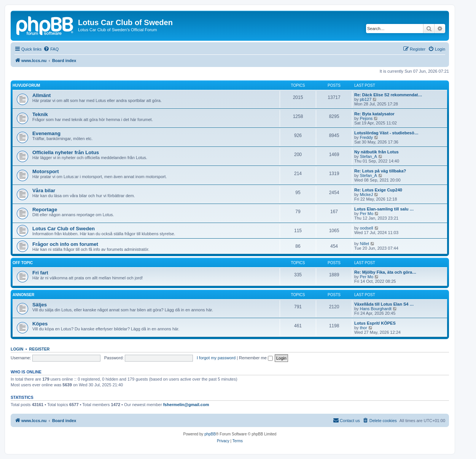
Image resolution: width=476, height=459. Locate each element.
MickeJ (366, 194)
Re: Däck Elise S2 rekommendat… (388, 95)
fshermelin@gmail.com (186, 405)
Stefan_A (369, 156)
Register (40, 349)
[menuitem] (51, 49)
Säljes (40, 305)
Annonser (23, 295)
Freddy (366, 137)
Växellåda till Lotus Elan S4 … (384, 304)
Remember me (256, 358)
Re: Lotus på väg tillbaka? (380, 171)
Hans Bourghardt (376, 309)
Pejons (366, 118)
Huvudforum (26, 85)
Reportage (45, 210)
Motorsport (46, 171)
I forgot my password (216, 358)
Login (17, 349)
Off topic (23, 263)
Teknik (40, 114)
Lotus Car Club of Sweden (64, 229)
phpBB (210, 434)
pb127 (366, 99)
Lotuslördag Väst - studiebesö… (386, 133)
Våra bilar (44, 190)
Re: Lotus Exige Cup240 (378, 190)
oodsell (367, 228)
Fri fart (40, 273)
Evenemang (46, 133)
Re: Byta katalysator (374, 114)
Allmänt (41, 95)
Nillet (365, 244)
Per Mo (367, 214)
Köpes (40, 324)
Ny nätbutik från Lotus (377, 152)
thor (364, 328)
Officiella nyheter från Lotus (66, 152)
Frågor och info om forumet (65, 244)
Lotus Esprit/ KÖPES (375, 323)
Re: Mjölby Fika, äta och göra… (385, 272)
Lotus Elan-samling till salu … (384, 209)
